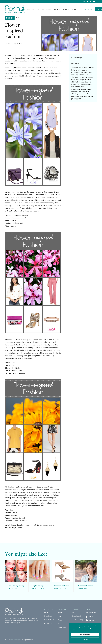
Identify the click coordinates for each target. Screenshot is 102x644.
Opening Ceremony (27, 192)
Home (46, 612)
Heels (7, 223)
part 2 (35, 58)
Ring (7, 226)
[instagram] (84, 2)
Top (7, 365)
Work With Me (49, 620)
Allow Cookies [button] (85, 634)
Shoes (8, 368)
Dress (7, 215)
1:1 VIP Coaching (77, 620)
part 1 (29, 58)
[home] (15, 9)
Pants (8, 363)
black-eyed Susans (35, 487)
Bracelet (9, 373)
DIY (73, 612)
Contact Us (48, 623)
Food (33, 9)
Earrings (9, 521)
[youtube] (94, 2)
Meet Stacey (48, 616)
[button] (57, 9)
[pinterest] (91, 2)
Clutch (8, 371)
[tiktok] (87, 2)
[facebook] (98, 2)
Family (38, 9)
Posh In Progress (16, 640)
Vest (7, 220)
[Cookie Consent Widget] (85, 633)
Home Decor (49, 9)
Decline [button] (85, 639)
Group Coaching (77, 616)
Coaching (56, 9)
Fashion (28, 9)
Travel (43, 9)
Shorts (8, 513)
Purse (7, 218)
